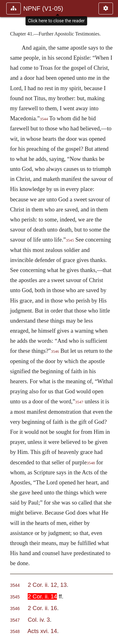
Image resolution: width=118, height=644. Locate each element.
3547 (79, 402)
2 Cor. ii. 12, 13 (47, 585)
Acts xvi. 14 (42, 631)
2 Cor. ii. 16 (42, 608)
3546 (55, 352)
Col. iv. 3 (39, 620)
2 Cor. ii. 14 (42, 596)
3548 (91, 463)
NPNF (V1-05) (43, 8)
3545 (70, 240)
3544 (44, 119)
